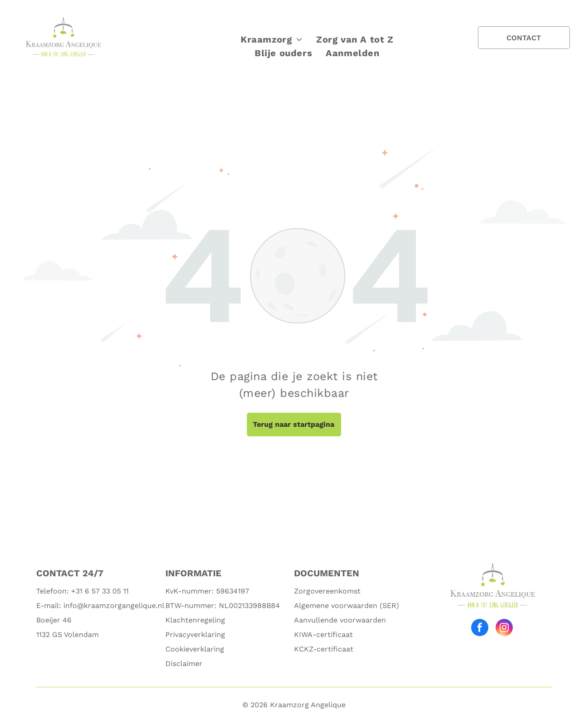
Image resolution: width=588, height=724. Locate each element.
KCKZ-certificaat (324, 649)
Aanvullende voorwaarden (340, 620)
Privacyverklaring (195, 635)
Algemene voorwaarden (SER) (347, 606)
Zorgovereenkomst (327, 591)
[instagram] (504, 629)
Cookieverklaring (195, 649)
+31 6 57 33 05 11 (100, 591)
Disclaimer (184, 664)
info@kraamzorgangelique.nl (114, 606)
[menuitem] (272, 39)
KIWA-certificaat (323, 635)
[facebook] (480, 629)
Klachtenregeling (195, 620)
